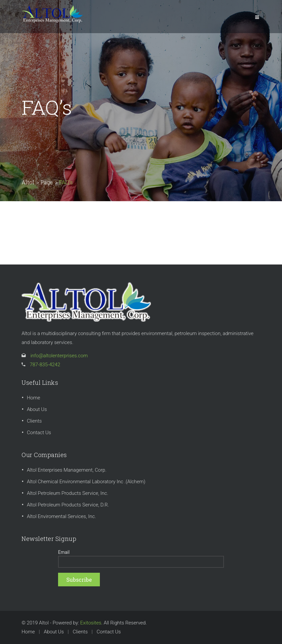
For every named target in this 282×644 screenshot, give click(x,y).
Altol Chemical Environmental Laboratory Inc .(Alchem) (86, 482)
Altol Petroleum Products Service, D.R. (68, 505)
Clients (34, 421)
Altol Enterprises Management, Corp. (67, 470)
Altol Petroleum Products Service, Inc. (68, 493)
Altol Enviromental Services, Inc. (61, 516)
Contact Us (39, 433)
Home (34, 398)
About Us (37, 409)
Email (64, 552)
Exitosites (91, 623)
